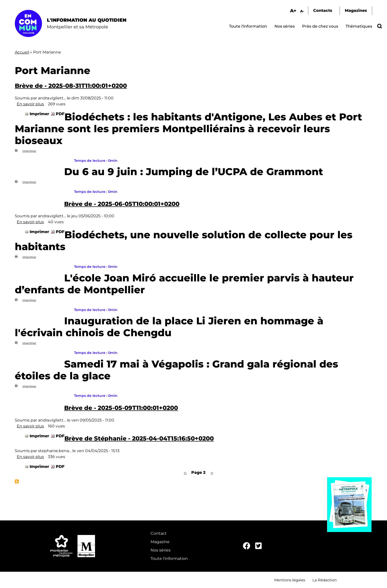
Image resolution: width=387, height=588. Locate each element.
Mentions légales (290, 580)
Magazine (160, 542)
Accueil (22, 52)
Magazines (356, 10)
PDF (60, 114)
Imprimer (39, 114)
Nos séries (285, 26)
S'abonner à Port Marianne (17, 481)
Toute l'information (248, 26)
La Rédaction (325, 580)
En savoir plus (30, 104)
